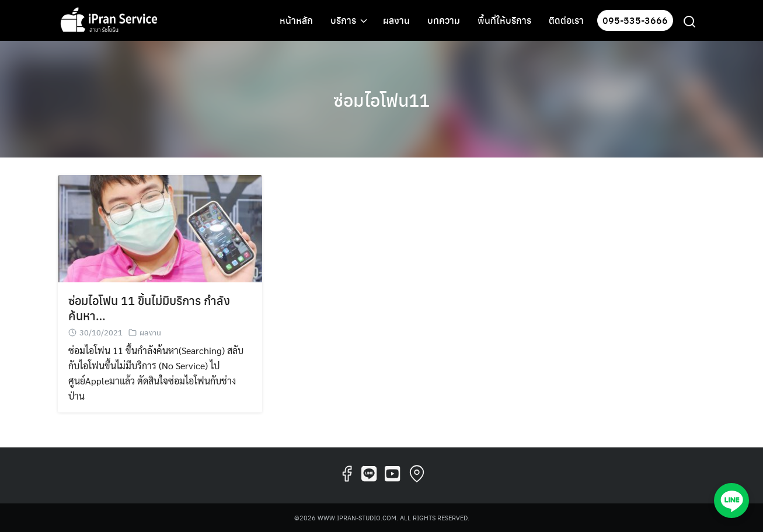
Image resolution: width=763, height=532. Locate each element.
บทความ (444, 20)
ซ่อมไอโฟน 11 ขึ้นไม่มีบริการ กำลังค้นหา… (149, 308)
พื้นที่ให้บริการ (504, 20)
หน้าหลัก (296, 20)
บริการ (343, 20)
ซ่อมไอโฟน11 (382, 99)
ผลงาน (396, 20)
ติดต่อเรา (566, 20)
